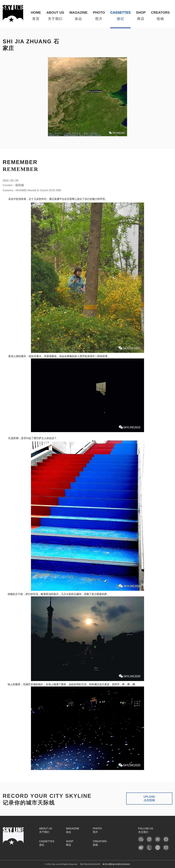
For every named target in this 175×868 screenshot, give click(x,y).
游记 (120, 16)
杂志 (78, 16)
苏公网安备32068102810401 (116, 864)
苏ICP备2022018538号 (90, 864)
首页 (36, 16)
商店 (141, 16)
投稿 (160, 16)
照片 (99, 16)
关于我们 (55, 16)
